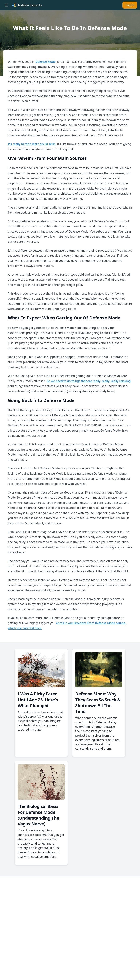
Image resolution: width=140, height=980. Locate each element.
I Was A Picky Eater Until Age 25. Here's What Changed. (38, 700)
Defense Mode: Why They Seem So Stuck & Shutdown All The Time (98, 703)
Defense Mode (45, 62)
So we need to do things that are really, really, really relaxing (89, 381)
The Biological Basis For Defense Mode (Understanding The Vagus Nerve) (38, 815)
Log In (130, 5)
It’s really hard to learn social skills (32, 144)
